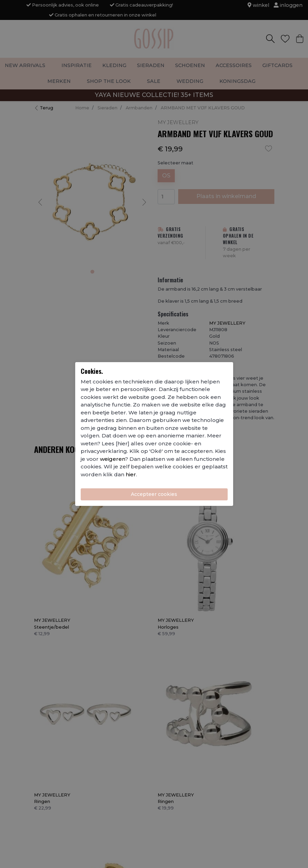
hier (131, 474)
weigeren (112, 459)
